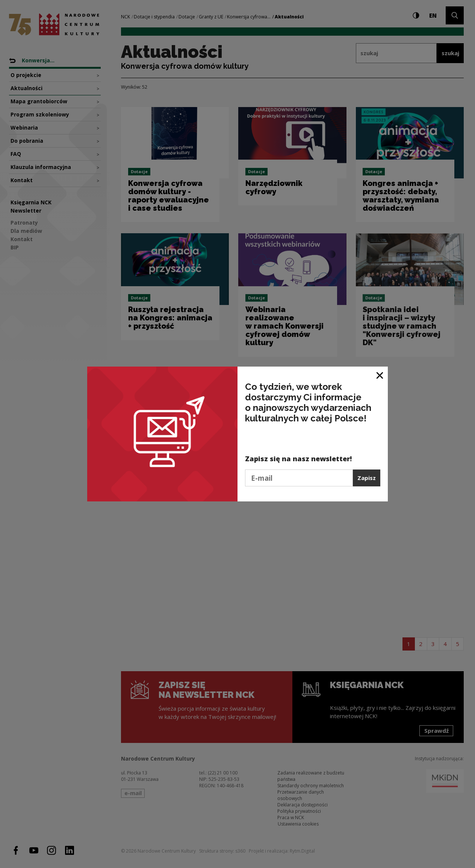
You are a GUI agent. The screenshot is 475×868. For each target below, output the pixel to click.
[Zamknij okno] (380, 375)
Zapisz (367, 478)
